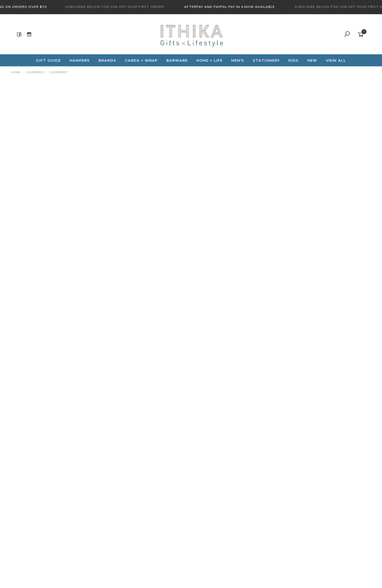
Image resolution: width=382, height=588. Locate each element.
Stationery (266, 60)
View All (336, 60)
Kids (294, 60)
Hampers (80, 60)
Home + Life (209, 60)
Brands (107, 60)
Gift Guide (48, 60)
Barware (177, 60)
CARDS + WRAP (141, 60)
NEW (312, 60)
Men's (238, 60)
